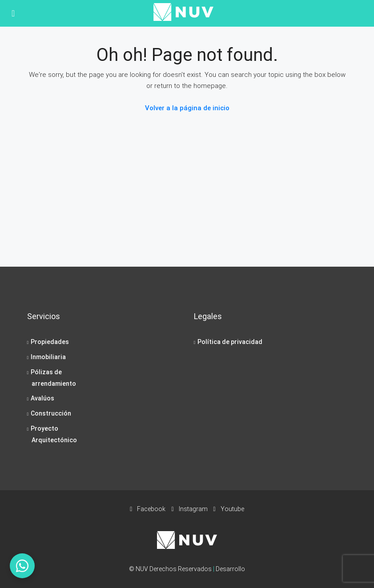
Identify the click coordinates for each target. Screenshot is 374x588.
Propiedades (50, 342)
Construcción (51, 413)
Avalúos (42, 398)
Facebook (148, 509)
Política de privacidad (230, 342)
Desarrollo (230, 569)
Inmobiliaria (48, 357)
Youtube (229, 509)
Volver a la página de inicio (187, 108)
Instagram (190, 509)
